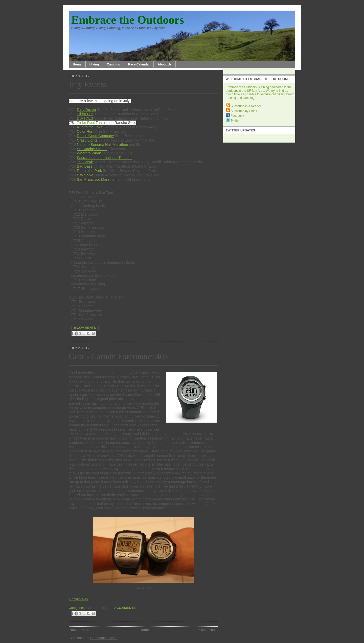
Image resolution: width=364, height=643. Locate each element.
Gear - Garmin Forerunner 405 (118, 357)
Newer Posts (79, 630)
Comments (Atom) (104, 638)
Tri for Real (86, 123)
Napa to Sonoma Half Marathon (102, 145)
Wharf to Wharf (89, 153)
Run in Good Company (95, 136)
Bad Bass (85, 166)
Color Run (85, 131)
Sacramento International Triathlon (105, 158)
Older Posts (208, 630)
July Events (87, 85)
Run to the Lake (90, 127)
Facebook (235, 116)
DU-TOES (85, 118)
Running (101, 608)
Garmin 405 (78, 599)
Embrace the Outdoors (128, 20)
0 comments (85, 328)
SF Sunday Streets (92, 149)
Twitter (233, 121)
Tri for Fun (85, 114)
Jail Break (85, 162)
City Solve (85, 175)
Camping (114, 64)
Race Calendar (139, 64)
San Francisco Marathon (97, 179)
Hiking (94, 64)
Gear (90, 608)
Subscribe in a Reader (243, 106)
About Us (165, 64)
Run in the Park (89, 171)
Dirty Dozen (86, 110)
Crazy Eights (87, 140)
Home (77, 64)
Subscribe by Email (241, 111)
